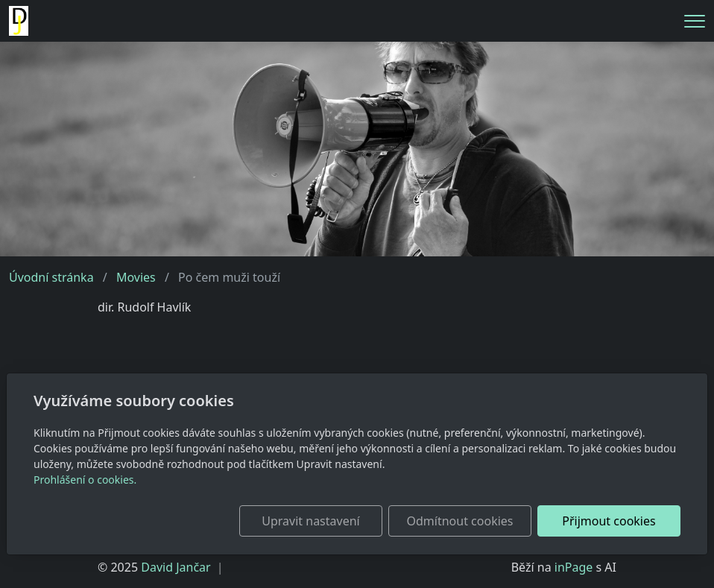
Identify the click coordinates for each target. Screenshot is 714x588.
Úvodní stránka (51, 277)
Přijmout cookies (609, 521)
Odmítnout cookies (460, 521)
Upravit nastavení (310, 521)
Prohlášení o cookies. (85, 480)
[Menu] (695, 21)
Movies (136, 277)
